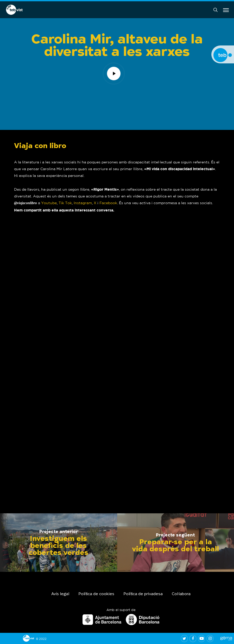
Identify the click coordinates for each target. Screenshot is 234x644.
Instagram (83, 203)
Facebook (108, 203)
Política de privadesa (143, 594)
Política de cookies (96, 594)
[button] (226, 10)
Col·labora (181, 594)
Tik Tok (65, 203)
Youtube (49, 203)
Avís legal (60, 594)
